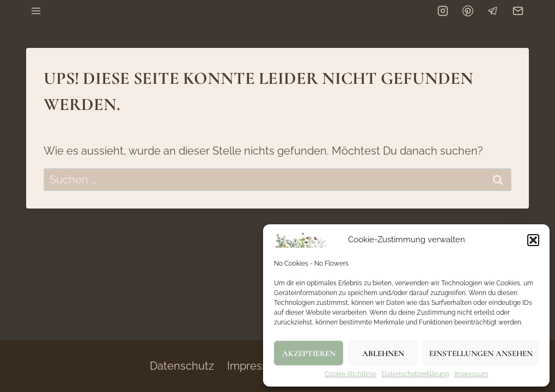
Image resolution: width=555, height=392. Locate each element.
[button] (533, 240)
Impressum (471, 374)
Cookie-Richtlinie (350, 374)
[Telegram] (493, 11)
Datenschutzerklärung (415, 374)
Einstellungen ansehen (481, 353)
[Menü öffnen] (36, 11)
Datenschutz (182, 366)
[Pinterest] (468, 11)
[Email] (518, 11)
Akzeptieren (309, 353)
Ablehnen (383, 353)
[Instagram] (443, 11)
